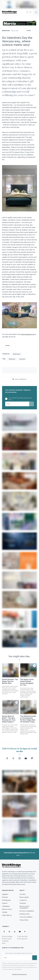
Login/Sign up (7, 915)
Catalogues (6, 906)
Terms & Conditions (26, 917)
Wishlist (5, 912)
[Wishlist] (30, 12)
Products (5, 897)
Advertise (23, 903)
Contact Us (23, 900)
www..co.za (28, 334)
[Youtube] (20, 932)
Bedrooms (6, 31)
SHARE (30, 31)
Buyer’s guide (24, 897)
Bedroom (12, 359)
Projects (5, 903)
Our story (23, 894)
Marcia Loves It (7, 909)
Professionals (6, 900)
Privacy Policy (24, 920)
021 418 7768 (23, 936)
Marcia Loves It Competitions (24, 907)
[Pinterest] (25, 932)
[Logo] (14, 12)
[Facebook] (4, 932)
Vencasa (22, 359)
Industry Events (24, 914)
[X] (9, 932)
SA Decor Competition (27, 911)
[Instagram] (15, 932)
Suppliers (5, 894)
